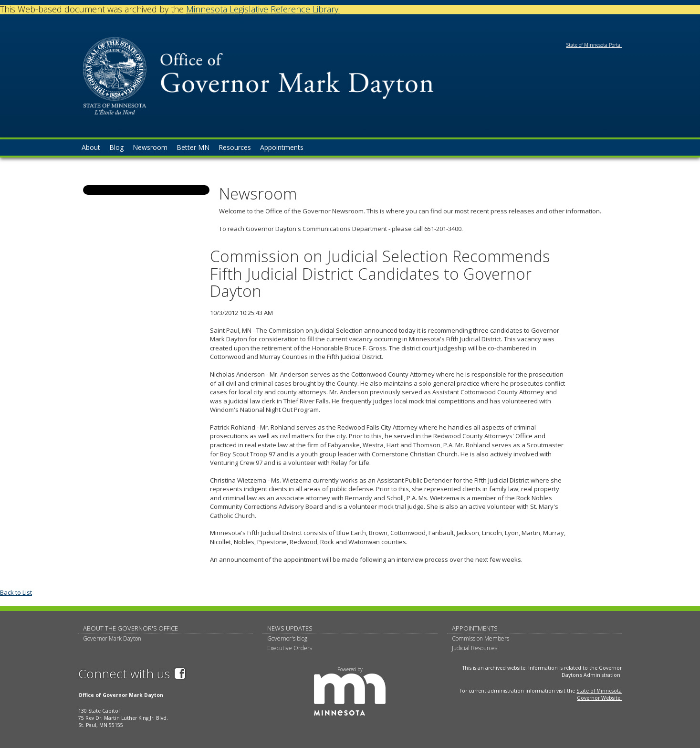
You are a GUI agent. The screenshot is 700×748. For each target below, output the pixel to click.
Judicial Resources (475, 648)
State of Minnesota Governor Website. (599, 694)
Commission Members (481, 638)
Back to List (16, 592)
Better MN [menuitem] (193, 147)
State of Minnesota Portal (594, 45)
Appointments (475, 628)
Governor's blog (287, 638)
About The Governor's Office (131, 628)
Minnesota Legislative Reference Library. (263, 9)
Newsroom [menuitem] (150, 147)
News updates (290, 628)
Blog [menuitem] (116, 147)
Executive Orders (290, 648)
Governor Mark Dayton (112, 638)
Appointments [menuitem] (282, 147)
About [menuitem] (91, 147)
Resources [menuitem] (235, 147)
